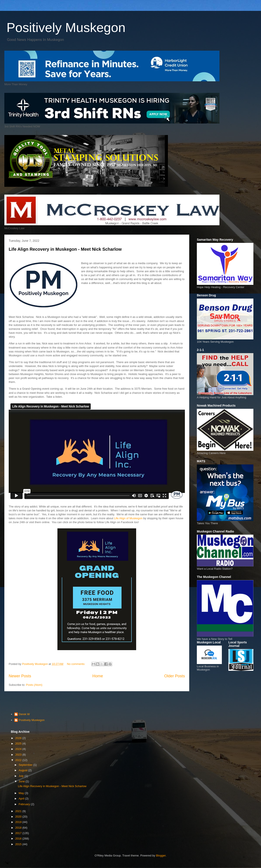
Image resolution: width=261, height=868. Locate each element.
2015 (19, 844)
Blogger (161, 855)
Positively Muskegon (66, 28)
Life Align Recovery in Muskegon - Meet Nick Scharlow (65, 249)
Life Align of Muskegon (129, 518)
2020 (19, 817)
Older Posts (175, 676)
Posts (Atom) (34, 685)
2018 (19, 828)
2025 (19, 744)
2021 (19, 811)
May (22, 793)
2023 (19, 755)
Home (98, 676)
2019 (19, 822)
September (26, 765)
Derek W (24, 714)
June (22, 781)
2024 (19, 749)
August (23, 770)
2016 (19, 839)
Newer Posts (20, 676)
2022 (19, 760)
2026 (19, 738)
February (25, 804)
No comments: (76, 664)
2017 (19, 833)
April (22, 799)
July (22, 776)
